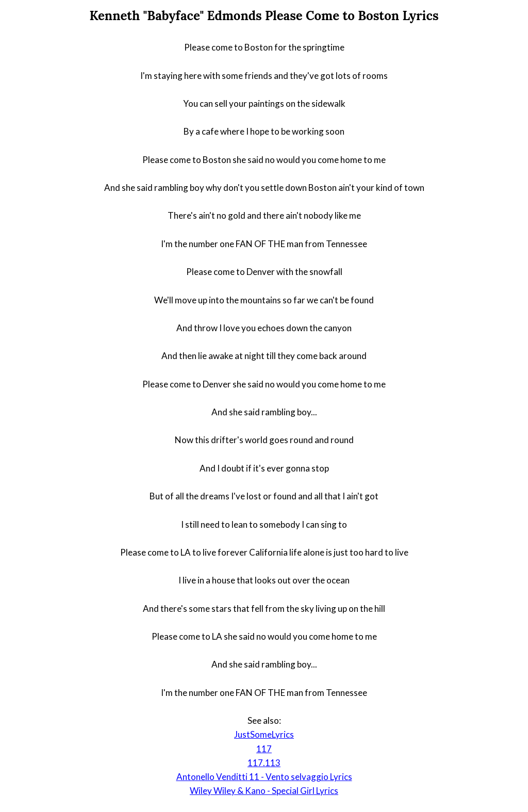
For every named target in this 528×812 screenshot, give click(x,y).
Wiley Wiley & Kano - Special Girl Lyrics (264, 791)
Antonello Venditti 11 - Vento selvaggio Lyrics (264, 777)
